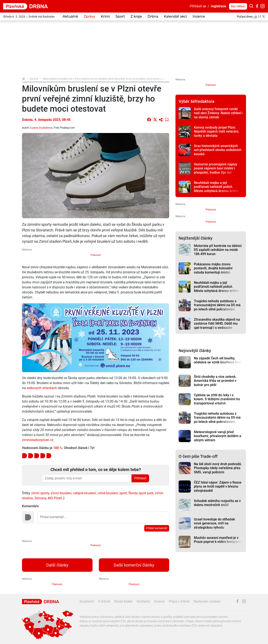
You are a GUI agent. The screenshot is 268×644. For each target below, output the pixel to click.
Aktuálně (70, 16)
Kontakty (143, 601)
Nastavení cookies (207, 601)
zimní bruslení (61, 493)
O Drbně (104, 601)
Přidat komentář (157, 528)
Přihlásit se (198, 6)
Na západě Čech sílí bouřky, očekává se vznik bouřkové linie (218, 360)
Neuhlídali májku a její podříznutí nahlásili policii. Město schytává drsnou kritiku (216, 187)
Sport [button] (120, 16)
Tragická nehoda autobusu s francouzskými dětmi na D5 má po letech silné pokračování (217, 305)
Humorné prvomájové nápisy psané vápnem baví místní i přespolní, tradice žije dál (216, 168)
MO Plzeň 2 (56, 498)
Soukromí (87, 601)
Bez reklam (238, 6)
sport (123, 493)
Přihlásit (140, 478)
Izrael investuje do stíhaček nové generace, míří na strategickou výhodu (214, 523)
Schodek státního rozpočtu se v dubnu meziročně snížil (217, 503)
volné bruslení (108, 493)
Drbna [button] (153, 16)
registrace (218, 6)
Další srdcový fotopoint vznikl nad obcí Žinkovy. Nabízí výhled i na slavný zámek (218, 113)
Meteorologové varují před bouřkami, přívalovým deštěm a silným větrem (218, 436)
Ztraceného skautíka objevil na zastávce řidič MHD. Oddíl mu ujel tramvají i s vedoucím (217, 324)
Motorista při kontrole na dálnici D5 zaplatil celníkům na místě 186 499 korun (218, 250)
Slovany (40, 498)
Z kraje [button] (136, 16)
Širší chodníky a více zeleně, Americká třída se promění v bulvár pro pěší (215, 381)
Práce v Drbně (179, 601)
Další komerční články (134, 565)
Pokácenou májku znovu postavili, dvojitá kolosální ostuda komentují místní (213, 268)
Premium (96, 255)
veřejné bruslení (84, 493)
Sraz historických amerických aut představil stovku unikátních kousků (218, 150)
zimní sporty (40, 493)
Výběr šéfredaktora (196, 101)
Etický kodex (123, 601)
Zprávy (34, 79)
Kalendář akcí (175, 16)
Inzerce (199, 16)
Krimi (105, 16)
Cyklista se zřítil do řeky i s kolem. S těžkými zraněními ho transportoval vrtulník (217, 399)
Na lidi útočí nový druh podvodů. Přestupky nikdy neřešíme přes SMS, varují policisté (218, 468)
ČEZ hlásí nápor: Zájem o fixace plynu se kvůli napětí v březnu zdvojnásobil (218, 487)
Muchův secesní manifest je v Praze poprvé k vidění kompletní (218, 540)
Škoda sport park (141, 493)
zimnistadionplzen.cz (38, 440)
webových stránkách (42, 388)
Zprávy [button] (89, 16)
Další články (57, 565)
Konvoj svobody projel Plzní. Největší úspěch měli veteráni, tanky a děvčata (216, 132)
